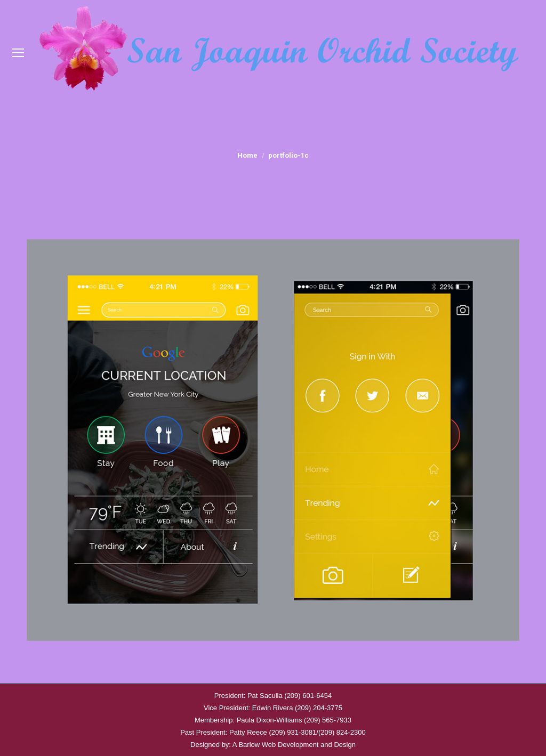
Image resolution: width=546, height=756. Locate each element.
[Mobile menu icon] (18, 53)
